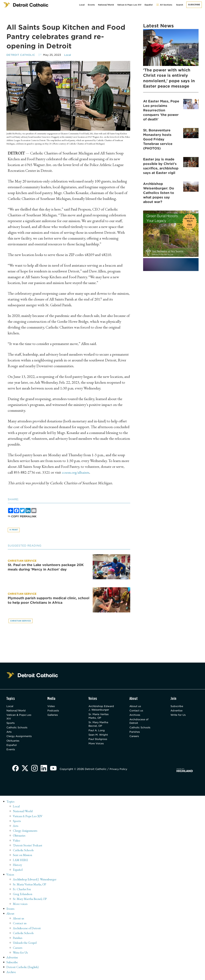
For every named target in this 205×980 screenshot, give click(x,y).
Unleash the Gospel (25, 945)
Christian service (21, 621)
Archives (135, 716)
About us (135, 707)
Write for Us (179, 716)
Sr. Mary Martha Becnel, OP (99, 726)
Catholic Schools (18, 730)
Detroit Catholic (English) (23, 970)
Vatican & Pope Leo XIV (129, 5)
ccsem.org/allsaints (76, 472)
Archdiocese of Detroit (140, 723)
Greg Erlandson (23, 897)
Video (51, 707)
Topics (11, 805)
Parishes (135, 734)
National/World (106, 5)
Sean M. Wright (99, 737)
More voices (20, 907)
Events (91, 5)
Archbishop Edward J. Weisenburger (102, 709)
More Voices (97, 747)
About (11, 916)
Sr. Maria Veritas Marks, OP (100, 717)
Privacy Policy (120, 773)
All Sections (164, 5)
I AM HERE (21, 863)
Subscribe (194, 5)
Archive (12, 974)
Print (14, 530)
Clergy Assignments (20, 739)
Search (180, 5)
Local (82, 5)
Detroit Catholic (22, 55)
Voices (10, 878)
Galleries (53, 716)
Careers (135, 739)
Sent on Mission (23, 858)
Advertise (177, 712)
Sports (11, 725)
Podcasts (54, 712)
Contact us (137, 712)
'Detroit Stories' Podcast (28, 849)
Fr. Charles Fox (22, 892)
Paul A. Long (97, 733)
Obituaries (13, 744)
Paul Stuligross (98, 742)
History (18, 868)
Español (149, 5)
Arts (9, 734)
